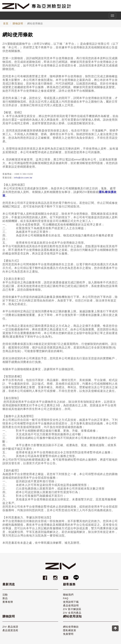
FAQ (66, 598)
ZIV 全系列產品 (72, 613)
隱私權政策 (70, 630)
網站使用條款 (71, 627)
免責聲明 (68, 634)
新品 (5, 598)
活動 (5, 595)
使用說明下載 (71, 602)
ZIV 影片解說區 (72, 609)
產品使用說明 (71, 605)
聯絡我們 (68, 595)
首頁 (6, 23)
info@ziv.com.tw (23, 178)
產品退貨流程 (10, 630)
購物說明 (18, 23)
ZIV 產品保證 (10, 627)
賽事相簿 (8, 602)
